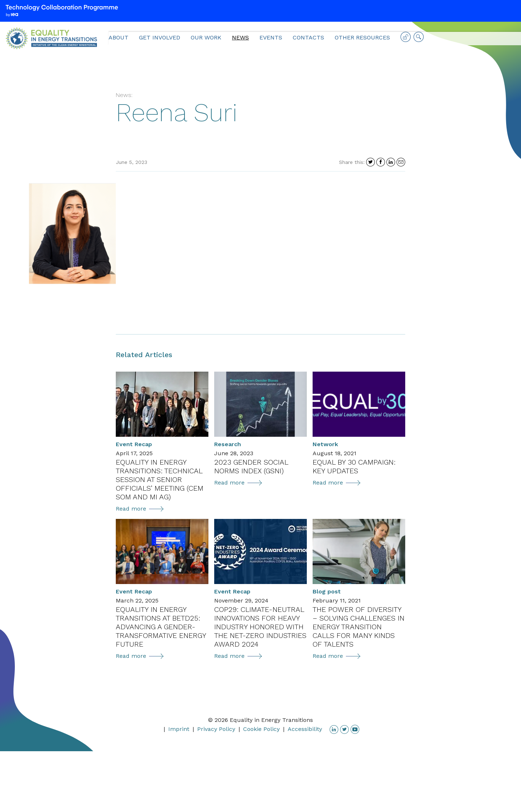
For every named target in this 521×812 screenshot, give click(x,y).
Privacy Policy (216, 729)
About (118, 37)
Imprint (179, 729)
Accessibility (305, 729)
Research (228, 444)
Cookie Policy (261, 729)
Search (419, 39)
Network (325, 444)
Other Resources (362, 37)
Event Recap (134, 444)
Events (271, 37)
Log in (406, 39)
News (240, 37)
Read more (140, 509)
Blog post (327, 591)
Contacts (308, 37)
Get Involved (160, 37)
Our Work (206, 37)
